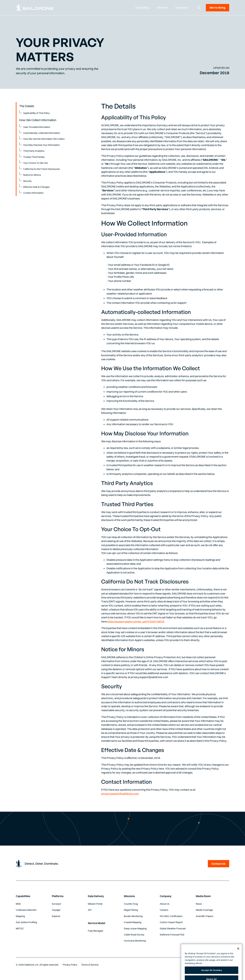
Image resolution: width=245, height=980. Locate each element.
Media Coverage (204, 910)
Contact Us (218, 864)
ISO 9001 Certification (171, 916)
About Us (165, 904)
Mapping (20, 916)
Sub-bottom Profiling (26, 922)
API (90, 910)
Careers (164, 910)
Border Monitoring (133, 916)
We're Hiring (217, 8)
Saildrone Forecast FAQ (172, 935)
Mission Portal (95, 904)
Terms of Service (90, 965)
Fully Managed (95, 931)
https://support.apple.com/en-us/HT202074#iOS (136, 621)
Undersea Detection (26, 910)
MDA (18, 904)
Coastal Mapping (133, 922)
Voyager (56, 910)
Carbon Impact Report (171, 922)
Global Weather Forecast (173, 928)
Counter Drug (131, 904)
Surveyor (57, 904)
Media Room (203, 896)
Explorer (56, 916)
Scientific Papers (205, 916)
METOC (20, 928)
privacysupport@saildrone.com (120, 794)
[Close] (238, 958)
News (199, 904)
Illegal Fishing (131, 910)
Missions (129, 896)
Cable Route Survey (134, 935)
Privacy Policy (70, 965)
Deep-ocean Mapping (135, 928)
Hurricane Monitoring (135, 941)
